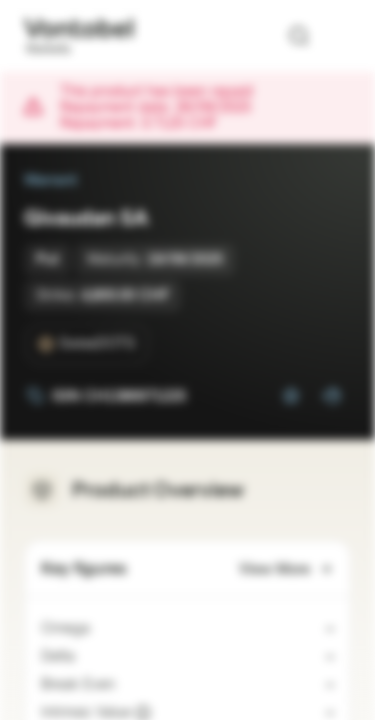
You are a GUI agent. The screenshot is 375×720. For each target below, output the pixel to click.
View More (286, 569)
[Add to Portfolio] (331, 396)
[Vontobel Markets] (78, 36)
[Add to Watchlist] (291, 396)
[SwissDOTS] (87, 344)
